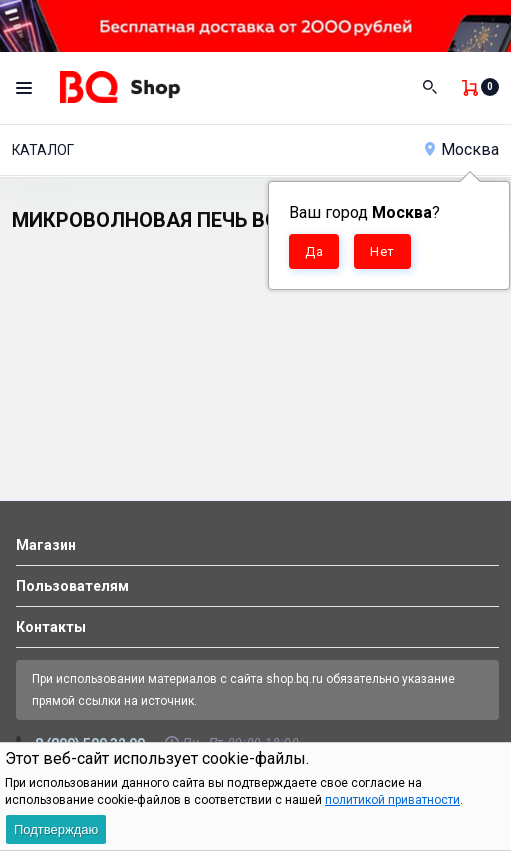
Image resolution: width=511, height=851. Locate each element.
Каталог (43, 150)
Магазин (46, 545)
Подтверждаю (56, 829)
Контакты (51, 627)
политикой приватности (392, 800)
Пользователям (72, 586)
